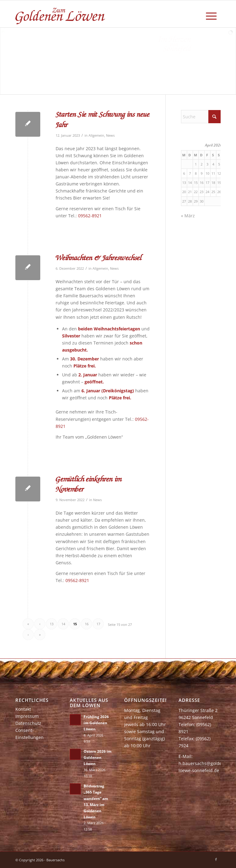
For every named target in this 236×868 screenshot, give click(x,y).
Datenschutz (28, 723)
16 (87, 624)
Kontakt (23, 709)
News (110, 135)
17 (98, 624)
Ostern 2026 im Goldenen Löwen (98, 757)
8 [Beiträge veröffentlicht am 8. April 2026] (196, 173)
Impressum (27, 716)
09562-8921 (90, 216)
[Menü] (211, 14)
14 (63, 624)
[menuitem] (211, 14)
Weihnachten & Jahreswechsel (99, 259)
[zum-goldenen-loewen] (61, 14)
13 (52, 624)
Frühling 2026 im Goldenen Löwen (96, 723)
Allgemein (96, 135)
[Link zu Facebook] (216, 859)
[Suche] (201, 117)
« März (188, 216)
